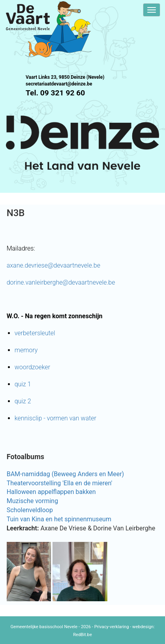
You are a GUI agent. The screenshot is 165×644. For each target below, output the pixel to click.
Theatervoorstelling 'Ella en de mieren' (60, 483)
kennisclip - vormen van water (55, 418)
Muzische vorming (32, 501)
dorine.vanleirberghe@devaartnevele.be (61, 282)
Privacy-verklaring (112, 627)
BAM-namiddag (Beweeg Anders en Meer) (65, 474)
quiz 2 (23, 401)
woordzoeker (32, 367)
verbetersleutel (35, 333)
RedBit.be (82, 635)
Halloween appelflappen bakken (51, 492)
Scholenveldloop (30, 510)
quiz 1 (23, 384)
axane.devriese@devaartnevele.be (53, 265)
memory (26, 350)
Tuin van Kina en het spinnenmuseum (59, 519)
